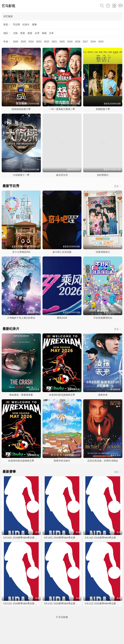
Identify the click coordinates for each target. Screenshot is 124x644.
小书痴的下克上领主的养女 (21, 318)
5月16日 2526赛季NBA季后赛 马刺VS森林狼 (68, 538)
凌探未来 (103, 395)
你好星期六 (103, 175)
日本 (51, 33)
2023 (39, 42)
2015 (101, 42)
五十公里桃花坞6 (21, 252)
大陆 (15, 33)
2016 (93, 42)
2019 (70, 42)
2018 (78, 42)
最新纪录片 (11, 329)
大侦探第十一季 (21, 175)
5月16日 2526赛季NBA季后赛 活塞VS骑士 (26, 538)
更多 (118, 186)
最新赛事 (9, 472)
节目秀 (16, 25)
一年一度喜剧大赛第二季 (62, 109)
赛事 (34, 25)
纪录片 (26, 25)
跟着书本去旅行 (62, 461)
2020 (62, 42)
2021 (54, 42)
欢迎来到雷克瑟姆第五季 (62, 395)
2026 (16, 42)
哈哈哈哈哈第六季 (21, 109)
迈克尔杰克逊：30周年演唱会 (103, 461)
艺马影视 (8, 6)
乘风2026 (62, 318)
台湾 (37, 33)
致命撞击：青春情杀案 (21, 395)
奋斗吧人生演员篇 (62, 252)
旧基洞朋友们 (103, 252)
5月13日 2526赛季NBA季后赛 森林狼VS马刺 (27, 603)
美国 (30, 33)
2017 (85, 42)
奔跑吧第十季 (103, 109)
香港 (23, 33)
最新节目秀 (11, 186)
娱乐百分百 (62, 175)
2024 (31, 42)
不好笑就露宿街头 (103, 318)
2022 (47, 42)
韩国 (44, 33)
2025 (23, 42)
